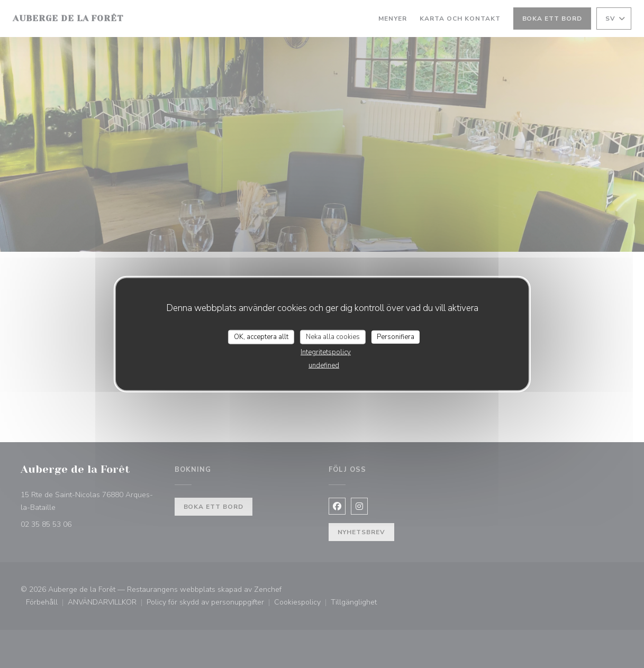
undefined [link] (324, 365)
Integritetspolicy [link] (326, 352)
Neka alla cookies (333, 336)
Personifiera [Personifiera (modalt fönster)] (396, 336)
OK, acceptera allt (261, 336)
